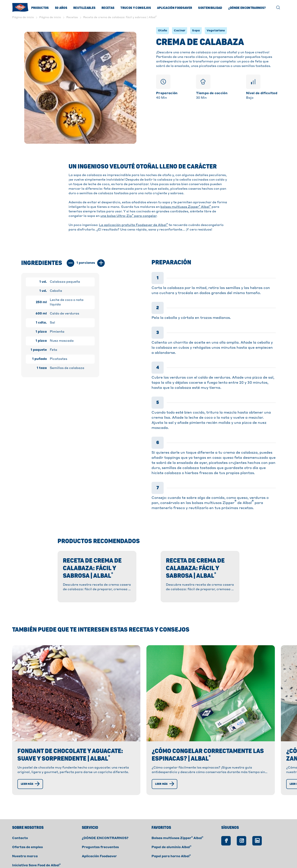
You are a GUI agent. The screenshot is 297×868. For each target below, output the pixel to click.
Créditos (158, 857)
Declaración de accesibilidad (122, 857)
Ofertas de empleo (27, 825)
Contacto (20, 816)
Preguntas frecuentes (100, 825)
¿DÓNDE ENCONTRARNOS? (105, 816)
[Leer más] (31, 762)
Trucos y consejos (136, 8)
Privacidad (85, 857)
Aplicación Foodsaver (175, 8)
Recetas (108, 8)
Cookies (63, 857)
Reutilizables (84, 8)
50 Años (61, 8)
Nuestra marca (25, 835)
